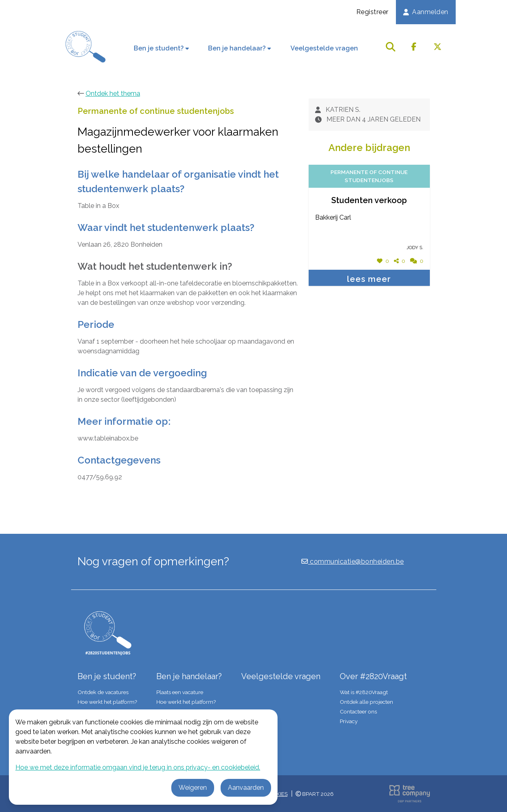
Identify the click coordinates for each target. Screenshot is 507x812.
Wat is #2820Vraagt (364, 692)
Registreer (372, 12)
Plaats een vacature (180, 692)
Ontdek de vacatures (103, 692)
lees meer (369, 279)
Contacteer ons (358, 711)
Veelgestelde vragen (324, 48)
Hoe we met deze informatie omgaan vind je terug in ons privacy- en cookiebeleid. (138, 767)
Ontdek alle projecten (366, 702)
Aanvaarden (246, 788)
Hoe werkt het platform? (107, 702)
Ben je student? (161, 48)
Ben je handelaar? (240, 48)
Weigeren (193, 788)
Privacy (349, 721)
